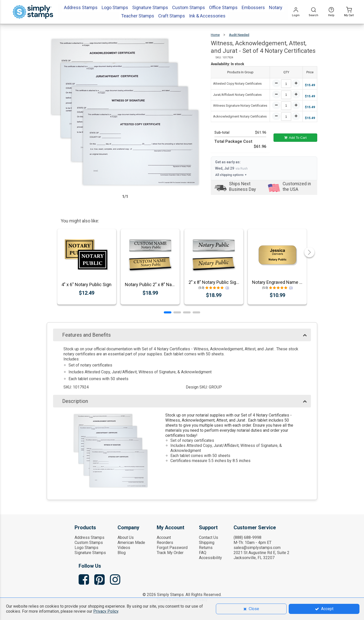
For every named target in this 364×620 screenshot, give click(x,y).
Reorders (165, 543)
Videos (124, 548)
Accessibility (210, 558)
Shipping (207, 543)
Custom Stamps (89, 543)
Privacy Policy (106, 611)
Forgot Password (172, 548)
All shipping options (231, 175)
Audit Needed (239, 35)
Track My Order (170, 553)
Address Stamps (89, 537)
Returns (206, 548)
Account (164, 537)
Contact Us (209, 537)
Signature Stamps (90, 553)
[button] (168, 312)
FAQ (203, 553)
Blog (122, 553)
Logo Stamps (86, 548)
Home (215, 35)
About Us (126, 537)
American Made (131, 543)
